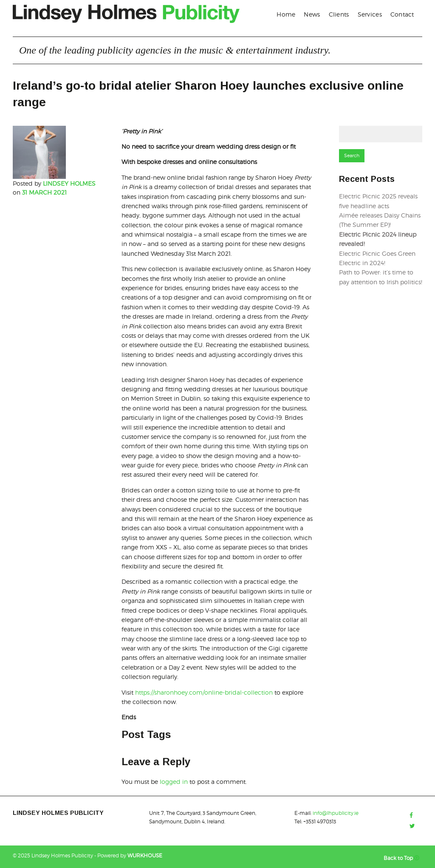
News (312, 14)
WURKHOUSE (145, 855)
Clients (339, 14)
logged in (174, 782)
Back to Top (403, 858)
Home (286, 14)
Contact (402, 14)
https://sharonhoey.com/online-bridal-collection (204, 692)
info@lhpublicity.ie (336, 813)
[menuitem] (286, 14)
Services (370, 14)
